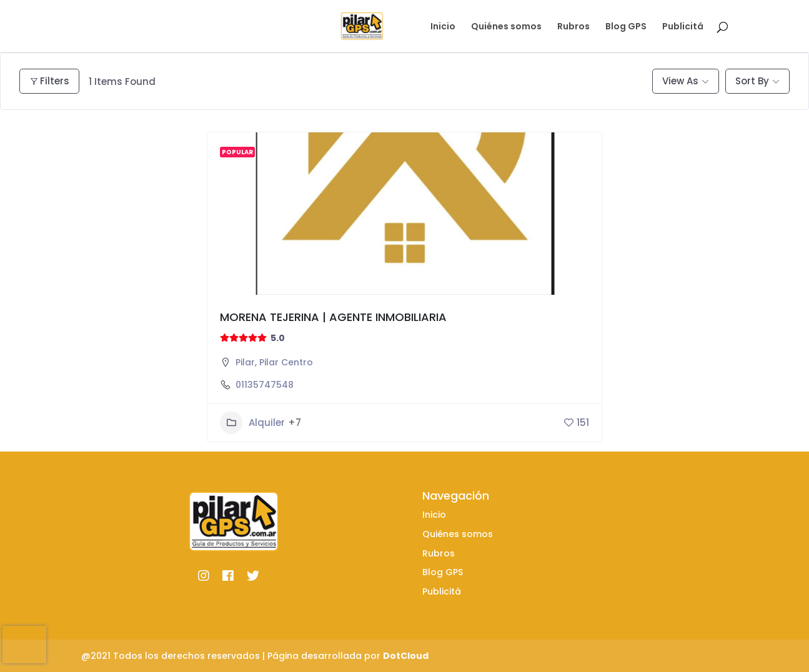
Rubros (573, 27)
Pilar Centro (286, 362)
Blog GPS (626, 27)
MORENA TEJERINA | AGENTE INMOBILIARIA (333, 317)
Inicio (443, 27)
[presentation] (24, 645)
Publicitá (683, 27)
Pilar (245, 362)
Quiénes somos (506, 27)
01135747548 (265, 385)
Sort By (752, 81)
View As (680, 81)
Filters (49, 81)
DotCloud (406, 656)
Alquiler (252, 423)
